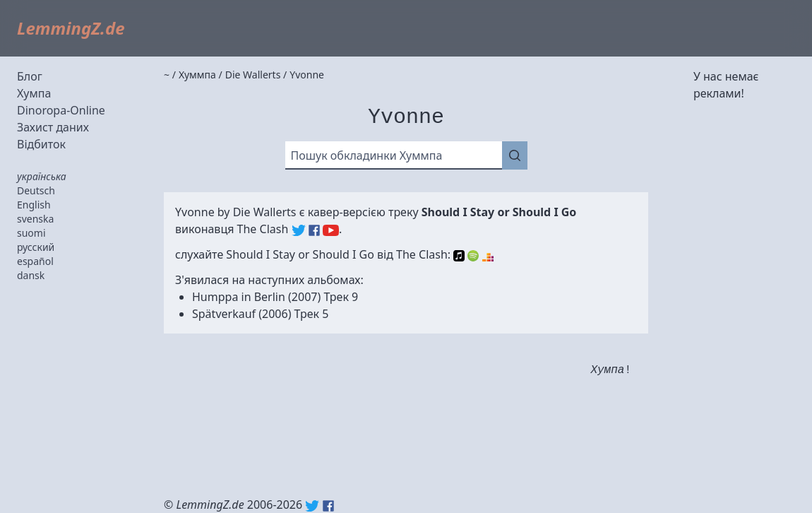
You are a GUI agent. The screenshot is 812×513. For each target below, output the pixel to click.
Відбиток (41, 144)
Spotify (473, 256)
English (34, 205)
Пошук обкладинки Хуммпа (367, 155)
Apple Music (459, 256)
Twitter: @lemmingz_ (312, 506)
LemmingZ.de (71, 28)
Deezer (488, 256)
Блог (30, 76)
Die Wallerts (265, 212)
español (35, 261)
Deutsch (36, 190)
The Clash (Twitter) (299, 230)
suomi (31, 233)
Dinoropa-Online (61, 110)
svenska (35, 219)
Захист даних (53, 127)
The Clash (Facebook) (314, 230)
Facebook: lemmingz (328, 506)
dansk (31, 275)
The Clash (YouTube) (331, 230)
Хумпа (34, 93)
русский (36, 247)
